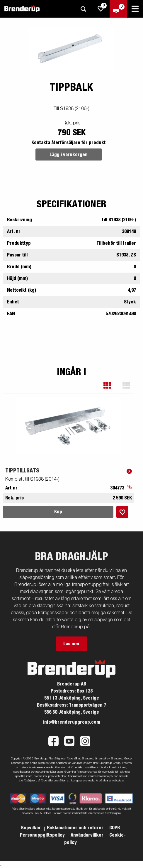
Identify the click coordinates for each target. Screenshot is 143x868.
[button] (111, 385)
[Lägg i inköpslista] (122, 512)
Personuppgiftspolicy (43, 835)
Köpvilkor (32, 828)
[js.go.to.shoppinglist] (101, 9)
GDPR (115, 828)
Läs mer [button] (72, 644)
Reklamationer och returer (76, 828)
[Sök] (83, 9)
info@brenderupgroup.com (72, 722)
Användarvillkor (88, 835)
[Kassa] (118, 9)
